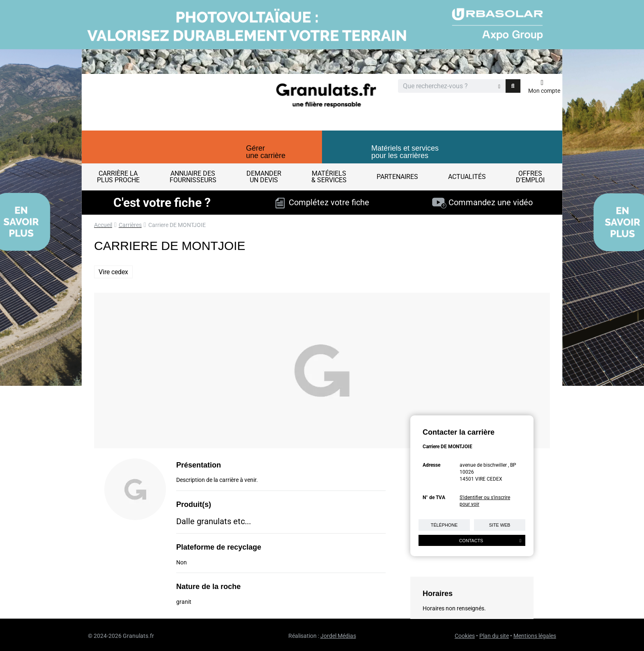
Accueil (103, 225)
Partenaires (397, 177)
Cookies (465, 636)
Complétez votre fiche (322, 202)
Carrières (130, 225)
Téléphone (444, 525)
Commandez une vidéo (482, 202)
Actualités (467, 177)
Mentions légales (535, 636)
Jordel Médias (338, 636)
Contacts (490, 541)
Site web (500, 525)
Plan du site (494, 636)
